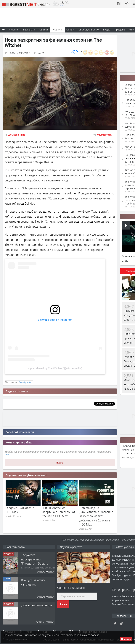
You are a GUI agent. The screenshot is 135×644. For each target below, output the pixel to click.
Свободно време (89, 29)
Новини (57, 29)
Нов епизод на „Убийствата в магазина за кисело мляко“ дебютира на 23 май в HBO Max (96, 516)
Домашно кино (17, 135)
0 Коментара (104, 135)
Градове (120, 29)
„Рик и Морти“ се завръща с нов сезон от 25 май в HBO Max (59, 512)
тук (7, 454)
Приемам (126, 639)
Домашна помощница (37, 605)
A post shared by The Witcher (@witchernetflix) (55, 368)
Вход (60, 463)
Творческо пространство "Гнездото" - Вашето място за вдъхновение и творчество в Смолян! (38, 563)
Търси (63, 604)
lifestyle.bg (26, 382)
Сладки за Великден (71, 588)
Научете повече (90, 635)
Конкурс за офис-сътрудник (33, 582)
